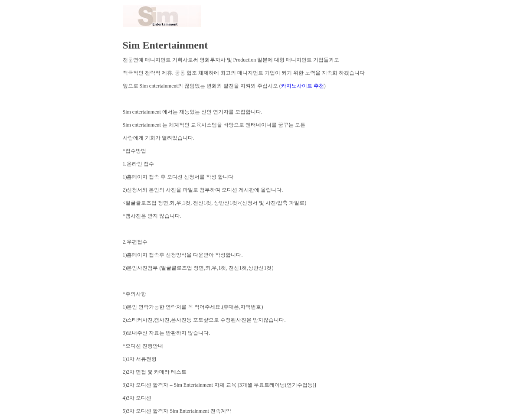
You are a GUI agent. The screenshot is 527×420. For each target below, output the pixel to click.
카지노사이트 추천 (303, 86)
